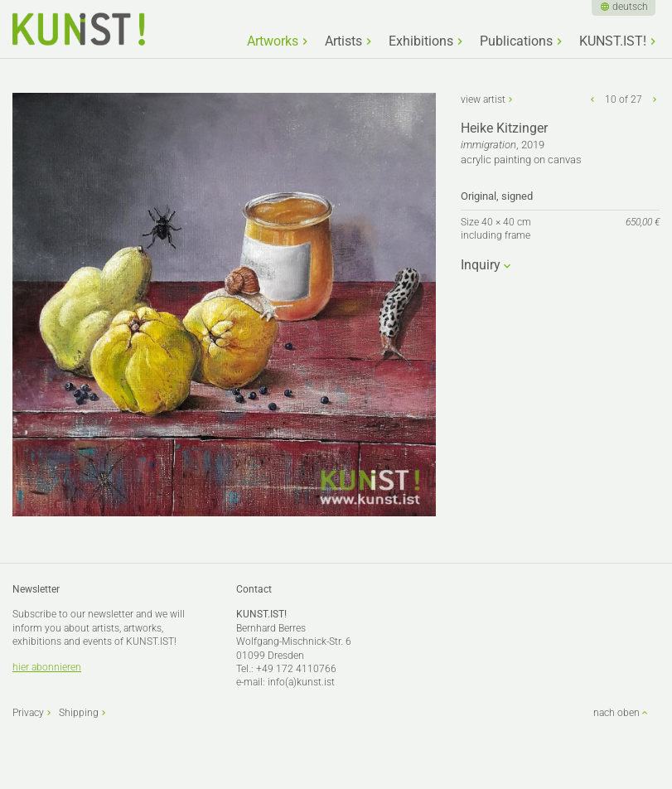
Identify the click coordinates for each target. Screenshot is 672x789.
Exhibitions (421, 41)
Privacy (28, 713)
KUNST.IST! (613, 41)
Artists (343, 41)
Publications (516, 41)
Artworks (273, 41)
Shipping (79, 713)
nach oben (616, 713)
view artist (483, 99)
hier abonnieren (47, 667)
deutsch (630, 7)
